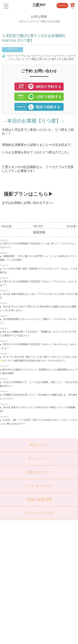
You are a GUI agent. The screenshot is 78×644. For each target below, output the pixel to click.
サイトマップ (53, 570)
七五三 (22, 556)
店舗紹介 (51, 542)
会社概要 (51, 556)
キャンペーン (39, 459)
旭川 (54, 59)
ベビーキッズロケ (39, 513)
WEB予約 (62, 6)
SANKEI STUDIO (36, 638)
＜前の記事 (6, 226)
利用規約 (51, 577)
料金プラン (39, 445)
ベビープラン (59, 56)
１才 (59, 59)
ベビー (10, 56)
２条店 (70, 59)
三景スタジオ (44, 59)
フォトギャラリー (39, 486)
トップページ (25, 542)
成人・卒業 (24, 570)
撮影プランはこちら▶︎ (28, 194)
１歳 (64, 59)
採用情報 (51, 563)
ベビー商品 (31, 59)
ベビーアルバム (22, 56)
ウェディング (25, 577)
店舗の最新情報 (39, 499)
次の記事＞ (72, 226)
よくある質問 (53, 549)
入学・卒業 (24, 563)
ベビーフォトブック (41, 56)
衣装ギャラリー (39, 472)
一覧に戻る (38, 226)
